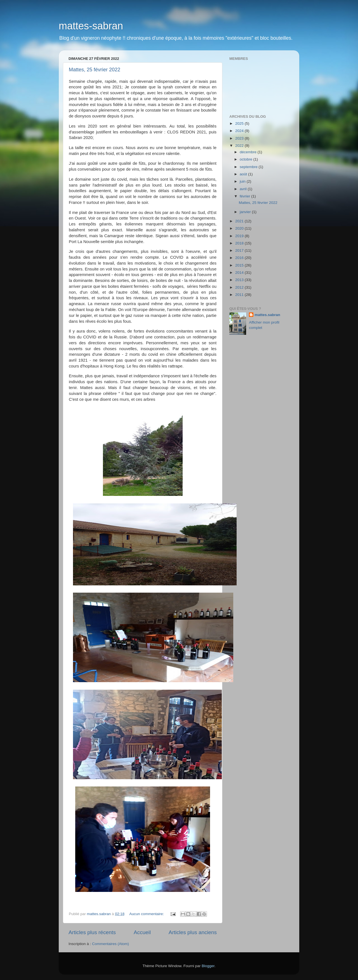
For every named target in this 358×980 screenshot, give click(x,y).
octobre (247, 159)
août (244, 174)
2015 (240, 265)
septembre (249, 167)
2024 (240, 131)
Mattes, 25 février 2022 (95, 70)
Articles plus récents (92, 932)
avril (244, 189)
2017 (240, 250)
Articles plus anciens (193, 932)
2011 (240, 295)
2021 (240, 221)
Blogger (208, 966)
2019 (240, 236)
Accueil (142, 932)
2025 (240, 123)
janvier (246, 212)
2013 (240, 280)
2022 (240, 146)
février (245, 196)
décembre (249, 152)
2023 (240, 138)
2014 (240, 273)
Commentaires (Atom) (110, 944)
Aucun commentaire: (147, 914)
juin (243, 181)
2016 (240, 258)
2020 (240, 228)
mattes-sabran (91, 26)
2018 (240, 243)
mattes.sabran (267, 315)
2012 (240, 287)
